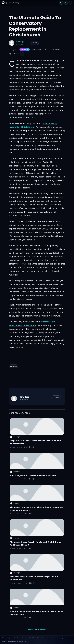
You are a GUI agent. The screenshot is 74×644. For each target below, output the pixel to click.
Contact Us (49, 638)
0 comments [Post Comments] (55, 50)
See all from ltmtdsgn (37, 629)
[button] (22, 54)
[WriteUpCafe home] (3, 3)
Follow (35, 43)
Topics (19, 638)
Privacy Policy (6, 638)
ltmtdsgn (20, 41)
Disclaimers (25, 638)
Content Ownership (58, 638)
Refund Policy (33, 638)
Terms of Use (41, 638)
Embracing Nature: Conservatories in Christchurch (33, 475)
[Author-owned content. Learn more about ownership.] (24, 50)
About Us (13, 638)
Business (13, 366)
